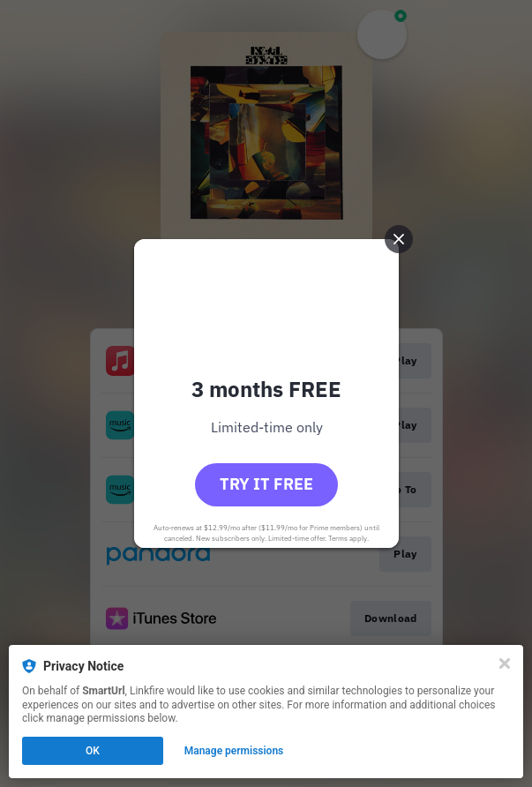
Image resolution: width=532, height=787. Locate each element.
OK (93, 751)
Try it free (266, 484)
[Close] (505, 663)
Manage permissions (234, 751)
